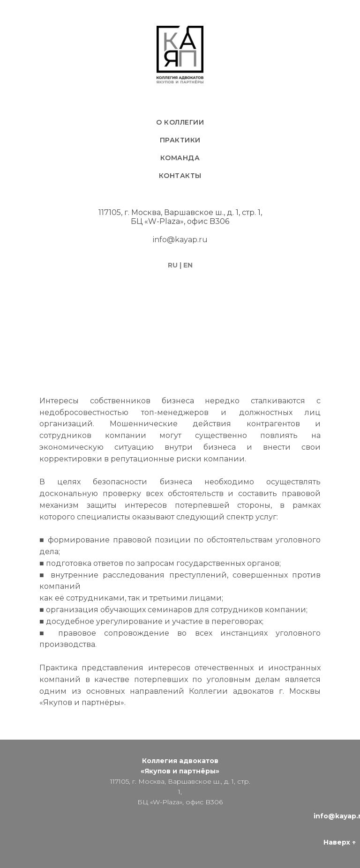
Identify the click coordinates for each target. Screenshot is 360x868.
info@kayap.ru (180, 240)
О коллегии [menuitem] (180, 122)
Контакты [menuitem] (180, 176)
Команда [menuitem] (180, 158)
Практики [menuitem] (180, 140)
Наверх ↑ (340, 842)
